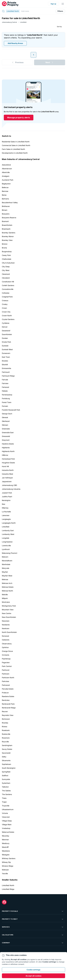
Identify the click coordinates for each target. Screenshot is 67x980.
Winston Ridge (8, 866)
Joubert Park (7, 493)
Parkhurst (6, 670)
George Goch (7, 414)
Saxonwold (6, 753)
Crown (4, 308)
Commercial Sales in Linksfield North (16, 145)
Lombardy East (8, 530)
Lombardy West (8, 534)
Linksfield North (8, 885)
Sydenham (6, 783)
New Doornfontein (9, 617)
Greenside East (8, 432)
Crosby (5, 304)
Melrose (5, 579)
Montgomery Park (9, 606)
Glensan (5, 425)
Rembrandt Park (8, 704)
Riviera (5, 727)
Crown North (7, 316)
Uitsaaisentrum (8, 809)
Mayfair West (7, 576)
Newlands (6, 625)
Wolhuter (5, 870)
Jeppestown (7, 481)
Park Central (7, 666)
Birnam (5, 210)
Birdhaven (6, 206)
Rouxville (5, 742)
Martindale (6, 564)
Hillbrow (5, 455)
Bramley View (7, 240)
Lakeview (6, 515)
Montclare (6, 602)
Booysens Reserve (9, 218)
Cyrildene (6, 323)
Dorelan (5, 338)
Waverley (6, 836)
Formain (5, 406)
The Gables (6, 791)
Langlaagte (6, 519)
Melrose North (7, 591)
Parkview (5, 681)
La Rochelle (6, 512)
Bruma (4, 248)
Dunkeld (5, 346)
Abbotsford (6, 165)
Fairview (5, 383)
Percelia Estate (8, 689)
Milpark (5, 598)
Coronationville (8, 289)
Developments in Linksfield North (15, 153)
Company (33, 943)
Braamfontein (7, 225)
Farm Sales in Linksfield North (13, 149)
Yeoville (5, 873)
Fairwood (5, 387)
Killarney (5, 508)
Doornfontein (7, 334)
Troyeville (6, 806)
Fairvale (5, 380)
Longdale (6, 538)
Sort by (59, 27)
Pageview (6, 662)
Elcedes (5, 361)
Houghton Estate (8, 463)
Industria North (8, 470)
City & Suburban (8, 263)
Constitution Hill (8, 282)
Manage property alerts (19, 118)
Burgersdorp (7, 251)
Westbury (6, 843)
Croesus (5, 300)
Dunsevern (6, 353)
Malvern (5, 557)
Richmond (6, 719)
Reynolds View (8, 715)
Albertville (6, 172)
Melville (5, 595)
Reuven (5, 711)
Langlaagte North (9, 523)
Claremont (6, 274)
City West (6, 270)
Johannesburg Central (9, 22)
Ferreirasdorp (7, 395)
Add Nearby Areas (15, 43)
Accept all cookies (34, 976)
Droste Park (6, 342)
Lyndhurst (6, 549)
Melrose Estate (8, 587)
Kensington (6, 500)
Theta (4, 798)
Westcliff (5, 847)
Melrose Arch (7, 583)
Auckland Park (8, 180)
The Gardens (7, 794)
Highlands (6, 448)
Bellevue (5, 187)
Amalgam (6, 176)
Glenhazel (6, 421)
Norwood (5, 636)
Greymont (6, 440)
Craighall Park (7, 297)
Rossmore (6, 738)
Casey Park (6, 255)
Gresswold (6, 436)
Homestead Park (8, 459)
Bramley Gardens (9, 233)
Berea (4, 195)
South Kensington (9, 768)
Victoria (5, 813)
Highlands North (8, 451)
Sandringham (7, 745)
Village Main (7, 824)
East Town (6, 357)
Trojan (4, 802)
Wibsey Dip (6, 862)
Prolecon (5, 693)
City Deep (6, 267)
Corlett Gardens (8, 285)
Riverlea (5, 723)
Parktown (6, 674)
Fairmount (6, 372)
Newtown (6, 628)
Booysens (6, 214)
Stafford (5, 776)
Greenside (6, 429)
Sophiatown (6, 764)
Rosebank (6, 730)
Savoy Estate (7, 749)
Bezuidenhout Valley (10, 202)
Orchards (6, 655)
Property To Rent (33, 919)
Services (33, 927)
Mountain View (8, 610)
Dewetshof (6, 331)
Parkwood (6, 685)
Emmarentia (6, 368)
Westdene (6, 851)
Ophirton (5, 647)
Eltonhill (5, 365)
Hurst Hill (5, 466)
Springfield (6, 772)
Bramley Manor (8, 236)
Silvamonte (6, 760)
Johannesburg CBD (9, 485)
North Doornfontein (9, 632)
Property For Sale (33, 911)
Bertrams (5, 199)
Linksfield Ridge (8, 889)
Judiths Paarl (7, 497)
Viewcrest (6, 817)
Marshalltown (7, 561)
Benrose (5, 191)
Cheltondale (7, 259)
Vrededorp (6, 828)
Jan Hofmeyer (7, 478)
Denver (5, 327)
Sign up (53, 4)
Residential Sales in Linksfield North (16, 142)
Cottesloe (6, 293)
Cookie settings (33, 970)
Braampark (6, 229)
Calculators (33, 935)
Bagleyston (6, 184)
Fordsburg (6, 398)
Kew (4, 504)
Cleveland (6, 278)
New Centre (7, 613)
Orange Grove (7, 651)
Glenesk (5, 417)
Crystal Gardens (8, 319)
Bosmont (5, 221)
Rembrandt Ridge (9, 708)
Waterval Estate (8, 832)
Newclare (6, 621)
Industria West (7, 474)
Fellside (5, 391)
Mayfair (5, 572)
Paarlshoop (6, 659)
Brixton (5, 244)
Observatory (7, 644)
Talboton (5, 787)
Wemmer (5, 840)
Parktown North (8, 678)
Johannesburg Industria (11, 489)
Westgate (6, 855)
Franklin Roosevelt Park (11, 410)
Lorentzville (6, 546)
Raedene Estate (8, 696)
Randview (6, 700)
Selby (4, 757)
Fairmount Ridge (8, 376)
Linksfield (23, 22)
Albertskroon (7, 169)
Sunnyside (6, 779)
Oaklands (6, 640)
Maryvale (6, 568)
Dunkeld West (7, 349)
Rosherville (6, 734)
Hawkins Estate (8, 444)
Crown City (6, 312)
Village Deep (7, 821)
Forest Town (7, 402)
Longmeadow (7, 542)
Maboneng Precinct (10, 553)
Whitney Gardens (9, 858)
